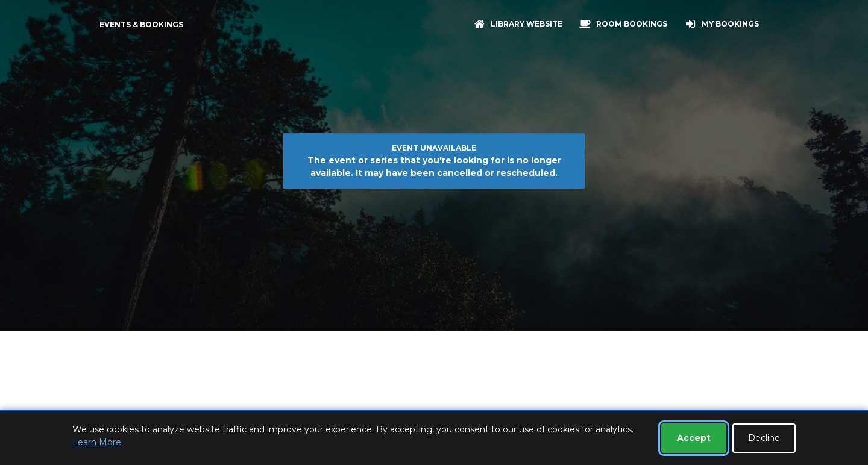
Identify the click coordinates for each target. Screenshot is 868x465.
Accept (694, 438)
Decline (764, 438)
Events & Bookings (141, 24)
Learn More (97, 442)
